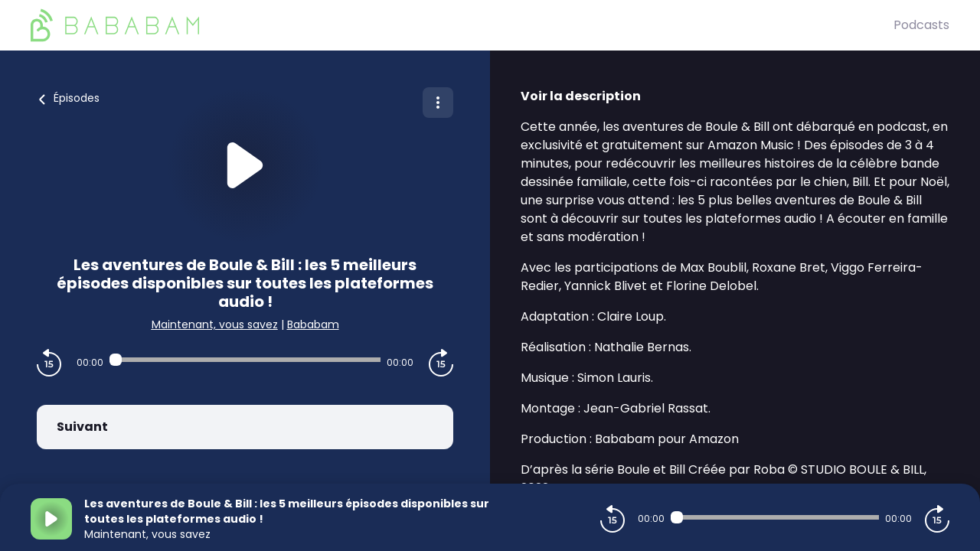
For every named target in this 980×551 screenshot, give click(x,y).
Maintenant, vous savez (215, 324)
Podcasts (921, 25)
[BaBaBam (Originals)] (462, 25)
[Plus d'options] (438, 103)
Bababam (313, 324)
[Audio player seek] (245, 360)
